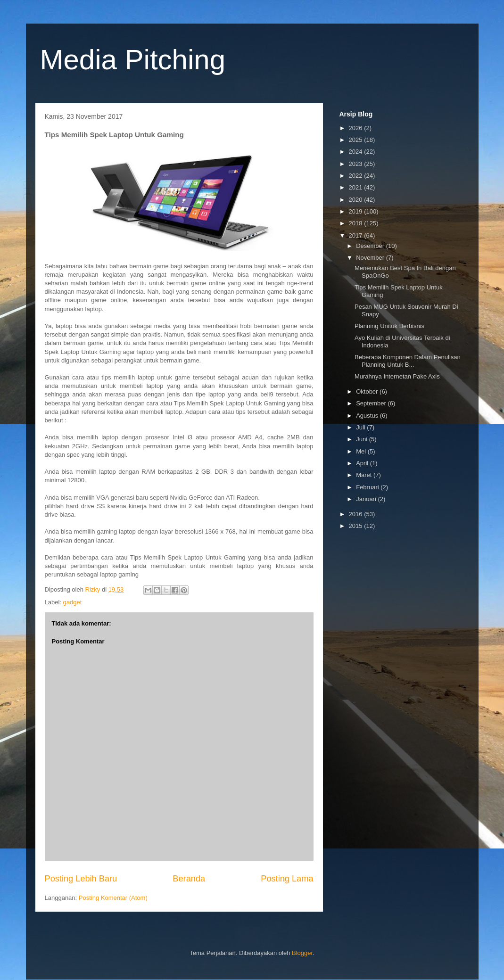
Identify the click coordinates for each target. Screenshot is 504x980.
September (372, 403)
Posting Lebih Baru (81, 879)
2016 (357, 514)
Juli (361, 427)
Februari (368, 487)
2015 (357, 526)
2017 (357, 235)
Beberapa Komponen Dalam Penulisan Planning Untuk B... (408, 361)
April (363, 463)
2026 (357, 128)
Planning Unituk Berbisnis (389, 326)
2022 (357, 176)
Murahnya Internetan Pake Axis (397, 376)
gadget (73, 602)
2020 (357, 200)
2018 (357, 223)
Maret (365, 475)
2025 (357, 140)
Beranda (189, 879)
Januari (367, 499)
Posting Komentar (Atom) (113, 898)
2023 (357, 164)
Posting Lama (287, 879)
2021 (357, 187)
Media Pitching (133, 60)
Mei (362, 451)
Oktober (368, 391)
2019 (357, 211)
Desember (371, 246)
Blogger (302, 953)
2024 (357, 152)
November (371, 258)
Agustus (368, 416)
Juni (362, 439)
